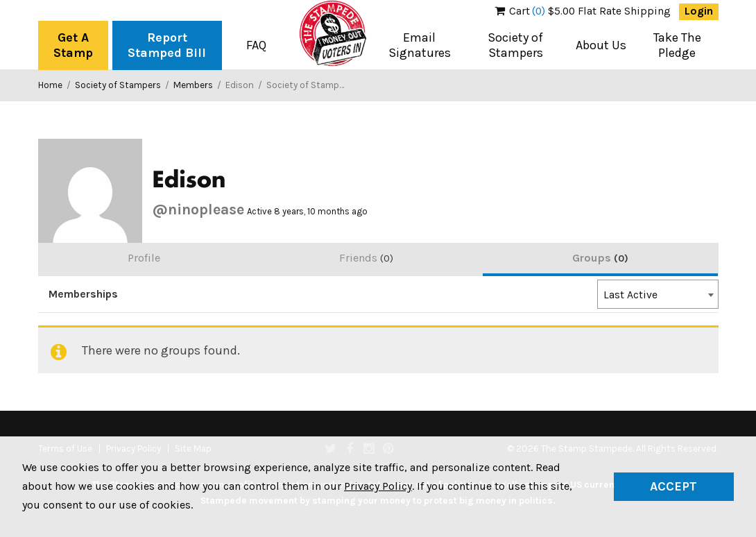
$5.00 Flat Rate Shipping (583, 11)
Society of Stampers (515, 45)
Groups (600, 258)
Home (50, 85)
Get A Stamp (73, 45)
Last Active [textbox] (630, 295)
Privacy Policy (378, 486)
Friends (366, 258)
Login (699, 11)
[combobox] (658, 294)
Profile (144, 258)
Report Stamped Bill (167, 45)
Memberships (83, 294)
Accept (673, 486)
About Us (601, 45)
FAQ (256, 45)
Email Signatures (420, 45)
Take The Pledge (677, 45)
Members (193, 85)
